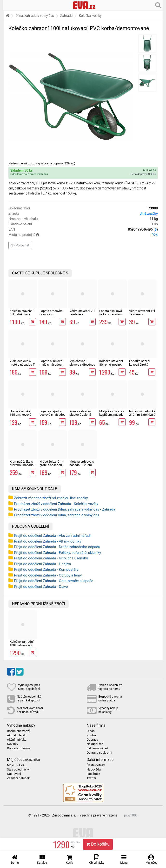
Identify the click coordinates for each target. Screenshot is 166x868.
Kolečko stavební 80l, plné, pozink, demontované (111, 364)
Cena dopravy (143, 174)
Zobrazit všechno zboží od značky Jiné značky (51, 498)
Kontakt (92, 735)
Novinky (13, 744)
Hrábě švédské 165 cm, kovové (20, 413)
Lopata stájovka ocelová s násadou (53, 413)
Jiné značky (149, 214)
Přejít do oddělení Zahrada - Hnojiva (42, 564)
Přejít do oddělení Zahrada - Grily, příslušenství (51, 558)
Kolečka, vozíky (90, 16)
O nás (91, 731)
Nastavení (14, 774)
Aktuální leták (16, 735)
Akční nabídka (17, 740)
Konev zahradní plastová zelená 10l (80, 415)
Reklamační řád (97, 748)
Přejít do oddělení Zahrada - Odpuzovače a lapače (54, 581)
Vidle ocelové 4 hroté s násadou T (22, 363)
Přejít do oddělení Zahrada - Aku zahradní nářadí (52, 536)
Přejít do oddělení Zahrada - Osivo (41, 587)
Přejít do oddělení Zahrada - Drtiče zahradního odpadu (57, 547)
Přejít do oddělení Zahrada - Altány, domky (48, 541)
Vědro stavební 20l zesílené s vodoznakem (82, 314)
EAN (83, 230)
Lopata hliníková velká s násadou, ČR (111, 314)
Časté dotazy (96, 765)
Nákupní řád (95, 744)
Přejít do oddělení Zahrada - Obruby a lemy (48, 575)
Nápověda (94, 770)
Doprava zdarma (18, 748)
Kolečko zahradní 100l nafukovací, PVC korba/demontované (24, 647)
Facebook (93, 774)
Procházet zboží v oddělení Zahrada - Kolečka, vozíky (56, 504)
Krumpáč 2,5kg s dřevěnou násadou (22, 463)
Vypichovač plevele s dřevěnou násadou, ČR (82, 364)
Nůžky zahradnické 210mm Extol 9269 (142, 413)
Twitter (92, 778)
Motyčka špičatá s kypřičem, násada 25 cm (112, 415)
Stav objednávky (18, 770)
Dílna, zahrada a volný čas (35, 16)
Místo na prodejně (83, 235)
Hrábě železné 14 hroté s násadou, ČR (52, 465)
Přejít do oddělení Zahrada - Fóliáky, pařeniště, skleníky (57, 553)
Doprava (93, 740)
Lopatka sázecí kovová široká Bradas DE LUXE (140, 364)
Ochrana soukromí (100, 753)
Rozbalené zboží (18, 731)
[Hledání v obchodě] (158, 5)
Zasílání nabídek (18, 778)
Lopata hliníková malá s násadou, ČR (51, 364)
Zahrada (66, 16)
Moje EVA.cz (16, 765)
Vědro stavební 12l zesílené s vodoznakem (142, 314)
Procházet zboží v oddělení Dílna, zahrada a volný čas (57, 515)
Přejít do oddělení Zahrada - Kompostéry (46, 570)
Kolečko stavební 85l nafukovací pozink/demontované (24, 314)
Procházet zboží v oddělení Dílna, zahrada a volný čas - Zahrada (65, 509)
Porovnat (20, 245)
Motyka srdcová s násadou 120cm (82, 463)
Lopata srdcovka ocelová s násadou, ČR (51, 314)
